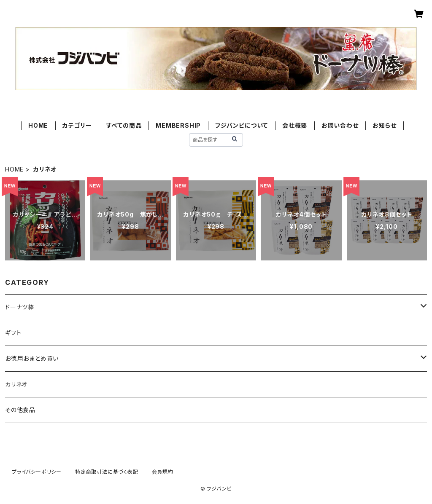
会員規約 (163, 472)
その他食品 (20, 410)
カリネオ (16, 384)
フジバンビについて (242, 125)
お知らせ (384, 125)
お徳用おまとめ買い (32, 358)
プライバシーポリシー (37, 472)
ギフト (13, 333)
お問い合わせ (340, 125)
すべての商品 (124, 125)
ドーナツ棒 (20, 307)
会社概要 (295, 125)
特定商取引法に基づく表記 (107, 472)
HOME (38, 125)
